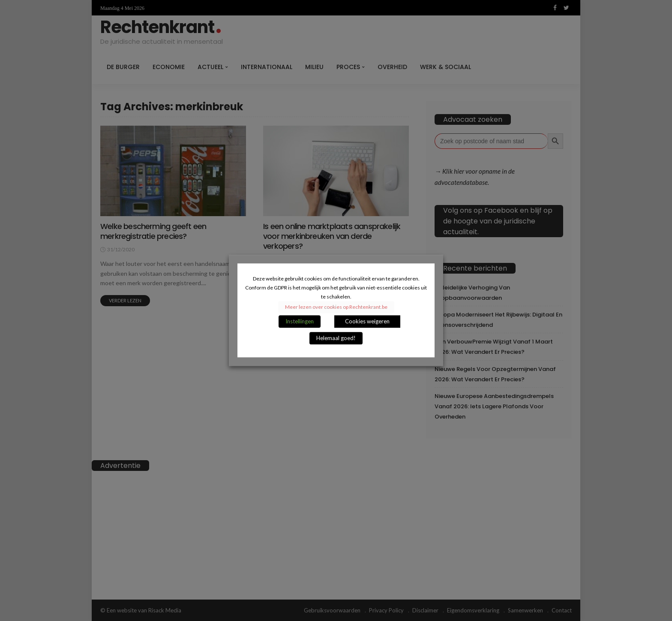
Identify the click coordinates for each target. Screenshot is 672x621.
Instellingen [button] (300, 322)
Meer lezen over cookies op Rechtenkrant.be (336, 307)
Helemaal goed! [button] (336, 338)
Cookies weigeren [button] (367, 322)
